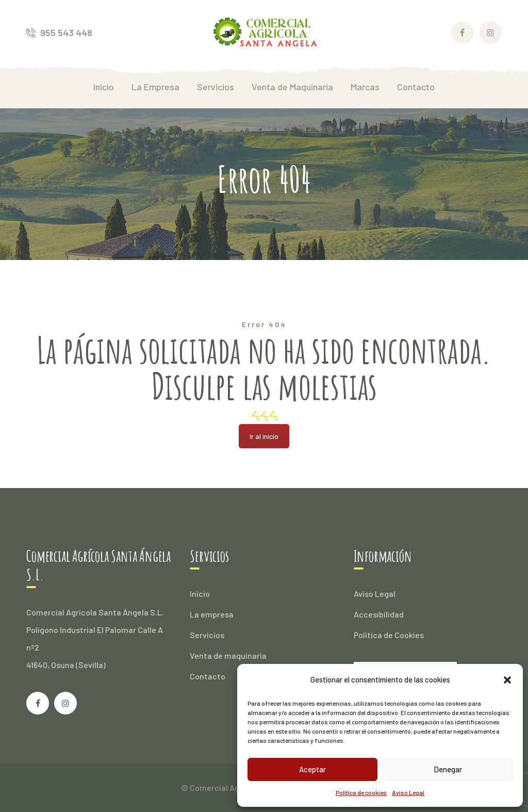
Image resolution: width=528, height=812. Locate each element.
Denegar (448, 769)
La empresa (212, 614)
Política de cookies (361, 792)
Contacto (208, 676)
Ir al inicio (264, 436)
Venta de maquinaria (228, 655)
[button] (507, 680)
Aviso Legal (408, 792)
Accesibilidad (379, 614)
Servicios (207, 635)
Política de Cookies (389, 635)
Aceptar (312, 769)
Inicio (200, 594)
